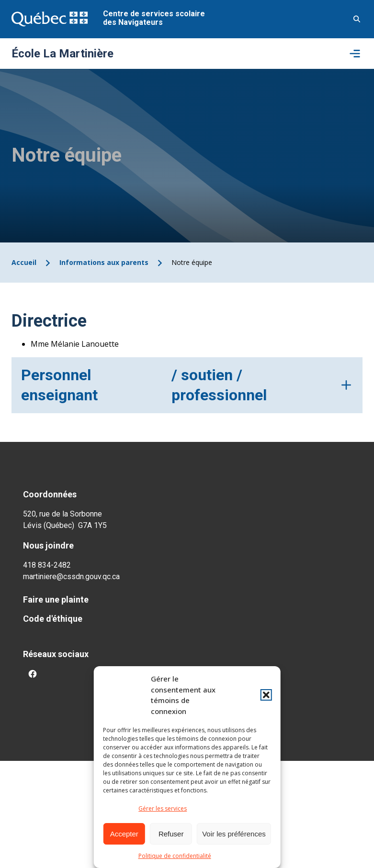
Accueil (24, 262)
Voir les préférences (234, 834)
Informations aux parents (104, 262)
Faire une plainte (56, 599)
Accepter (124, 834)
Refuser (171, 834)
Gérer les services (163, 808)
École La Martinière (62, 54)
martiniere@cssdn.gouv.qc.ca (71, 577)
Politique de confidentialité (175, 856)
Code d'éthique (53, 619)
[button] (266, 695)
